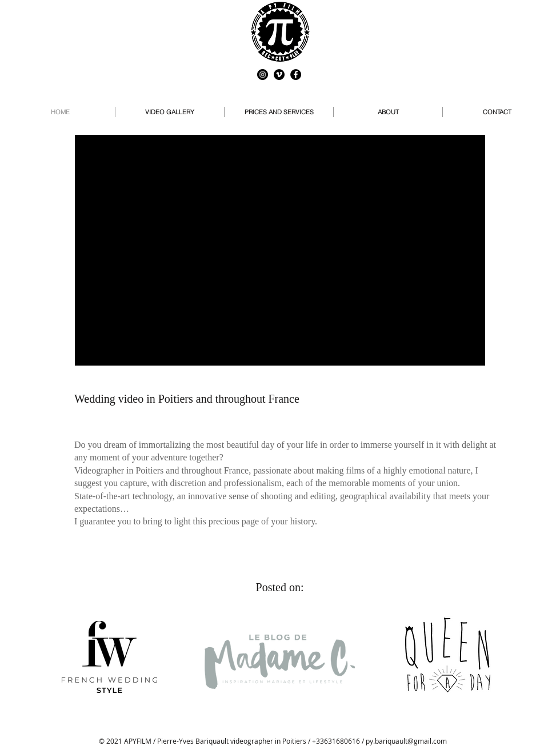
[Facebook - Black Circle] (296, 75)
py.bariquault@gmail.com (406, 741)
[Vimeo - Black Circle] (279, 75)
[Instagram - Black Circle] (263, 75)
